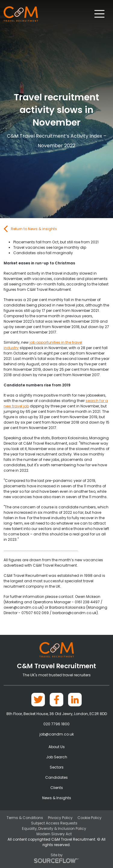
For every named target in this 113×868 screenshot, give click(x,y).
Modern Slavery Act (54, 834)
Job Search (57, 757)
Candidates (56, 777)
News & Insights (57, 798)
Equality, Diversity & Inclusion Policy (54, 828)
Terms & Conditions (25, 818)
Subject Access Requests (54, 823)
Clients (57, 788)
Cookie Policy (89, 818)
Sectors (57, 767)
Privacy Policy (60, 818)
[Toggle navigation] (100, 14)
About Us (57, 747)
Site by (57, 858)
